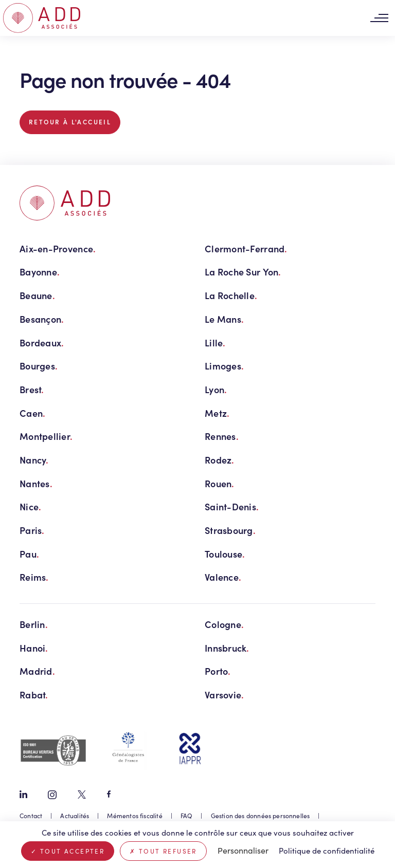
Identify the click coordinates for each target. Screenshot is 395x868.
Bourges (39, 366)
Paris (32, 530)
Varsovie (224, 695)
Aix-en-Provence (58, 248)
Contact (31, 816)
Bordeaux (42, 343)
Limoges (224, 366)
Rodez (220, 460)
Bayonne (40, 272)
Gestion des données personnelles (261, 816)
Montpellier (46, 436)
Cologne (224, 624)
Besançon (42, 319)
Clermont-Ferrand (246, 248)
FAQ (187, 816)
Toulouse (225, 554)
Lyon (216, 389)
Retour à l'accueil (70, 122)
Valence (223, 577)
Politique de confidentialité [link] (327, 851)
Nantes (36, 483)
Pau (29, 554)
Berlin (34, 624)
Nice (30, 506)
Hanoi (34, 648)
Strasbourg (230, 530)
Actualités (75, 816)
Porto (218, 671)
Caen (32, 413)
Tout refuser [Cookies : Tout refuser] (163, 851)
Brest (32, 389)
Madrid (37, 671)
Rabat (34, 695)
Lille (215, 343)
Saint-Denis (232, 506)
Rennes (222, 436)
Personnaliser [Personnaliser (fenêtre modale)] (243, 850)
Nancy (34, 460)
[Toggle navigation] (379, 18)
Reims (34, 577)
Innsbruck (227, 648)
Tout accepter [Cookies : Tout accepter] (68, 851)
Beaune (37, 295)
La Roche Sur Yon (243, 272)
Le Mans (224, 319)
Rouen (220, 483)
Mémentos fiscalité (134, 816)
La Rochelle (231, 295)
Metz (217, 413)
